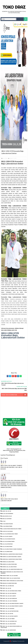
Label (5, 509)
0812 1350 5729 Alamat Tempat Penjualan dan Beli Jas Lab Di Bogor (11, 467)
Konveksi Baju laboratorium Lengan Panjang (12, 554)
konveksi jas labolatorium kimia (9, 564)
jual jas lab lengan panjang (9, 539)
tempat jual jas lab (6, 588)
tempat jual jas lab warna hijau (9, 621)
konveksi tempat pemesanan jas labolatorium (13, 581)
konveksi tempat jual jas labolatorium (11, 578)
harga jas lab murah (7, 519)
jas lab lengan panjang (7, 524)
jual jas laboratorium (7, 552)
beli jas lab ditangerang (8, 514)
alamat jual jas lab (6, 511)
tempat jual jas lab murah (8, 609)
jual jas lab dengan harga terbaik (10, 534)
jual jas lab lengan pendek (8, 542)
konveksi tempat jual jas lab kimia (10, 576)
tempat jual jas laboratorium (9, 630)
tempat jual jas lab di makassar (9, 599)
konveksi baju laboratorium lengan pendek (12, 559)
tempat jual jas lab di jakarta (9, 596)
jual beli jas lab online (7, 532)
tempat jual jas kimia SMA (8, 586)
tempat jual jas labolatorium (9, 624)
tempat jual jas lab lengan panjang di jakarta (13, 604)
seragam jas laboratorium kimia (9, 583)
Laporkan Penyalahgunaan (8, 455)
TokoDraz (15, 641)
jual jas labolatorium (7, 547)
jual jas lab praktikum (7, 544)
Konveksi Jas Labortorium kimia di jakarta (12, 557)
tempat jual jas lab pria (8, 614)
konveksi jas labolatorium (8, 562)
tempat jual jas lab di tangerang (10, 601)
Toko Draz (14, 7)
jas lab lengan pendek (7, 526)
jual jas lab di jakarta (7, 537)
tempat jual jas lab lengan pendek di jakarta (12, 606)
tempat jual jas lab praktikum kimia (10, 611)
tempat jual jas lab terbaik (8, 619)
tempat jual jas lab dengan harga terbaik (12, 591)
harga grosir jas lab (7, 516)
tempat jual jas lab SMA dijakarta (10, 616)
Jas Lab (4, 521)
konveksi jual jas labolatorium (9, 567)
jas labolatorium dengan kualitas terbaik (12, 529)
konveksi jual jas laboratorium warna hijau (12, 570)
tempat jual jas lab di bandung (9, 594)
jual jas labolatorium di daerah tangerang (12, 549)
